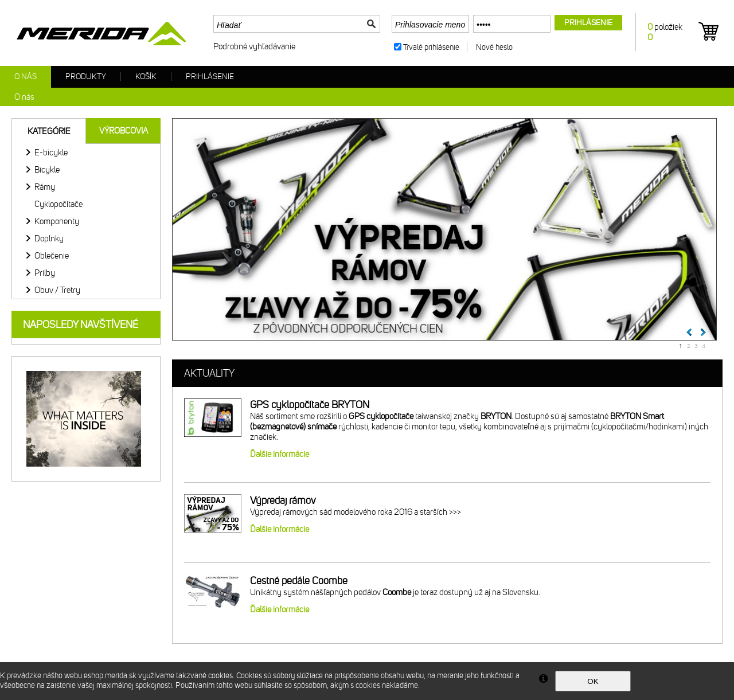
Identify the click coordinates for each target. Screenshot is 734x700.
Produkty (86, 77)
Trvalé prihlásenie (431, 47)
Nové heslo (494, 47)
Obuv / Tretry (57, 290)
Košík (146, 77)
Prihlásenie (210, 77)
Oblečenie (52, 256)
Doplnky (49, 238)
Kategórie (49, 131)
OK (593, 681)
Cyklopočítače (58, 204)
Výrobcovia (124, 131)
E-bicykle (51, 152)
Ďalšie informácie (280, 454)
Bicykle (47, 170)
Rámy (45, 187)
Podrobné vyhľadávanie (254, 46)
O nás (26, 77)
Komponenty (57, 221)
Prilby (45, 273)
